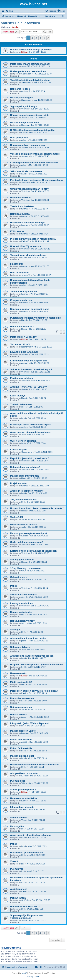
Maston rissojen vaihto (23, 731)
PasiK (24, 693)
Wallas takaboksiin (21, 198)
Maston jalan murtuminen (24, 476)
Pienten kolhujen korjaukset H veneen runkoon (36, 180)
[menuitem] (9, 11)
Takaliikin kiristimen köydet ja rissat (30, 80)
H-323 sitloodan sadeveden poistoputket (33, 130)
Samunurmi (26, 74)
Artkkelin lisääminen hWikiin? (27, 491)
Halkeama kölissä (20, 89)
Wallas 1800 (17, 517)
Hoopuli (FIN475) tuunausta (25, 246)
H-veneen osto (18, 673)
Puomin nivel (18, 781)
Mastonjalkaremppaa (22, 98)
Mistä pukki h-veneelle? (23, 337)
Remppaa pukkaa (20, 214)
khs (23, 864)
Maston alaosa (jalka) (22, 756)
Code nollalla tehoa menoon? (27, 542)
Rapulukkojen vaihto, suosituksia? (30, 458)
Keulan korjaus (19, 450)
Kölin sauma (17, 231)
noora (24, 751)
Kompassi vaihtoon (21, 300)
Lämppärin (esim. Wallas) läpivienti (30, 723)
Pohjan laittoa (18, 898)
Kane (24, 809)
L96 (23, 726)
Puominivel (16, 869)
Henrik (24, 684)
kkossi (24, 320)
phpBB (24, 973)
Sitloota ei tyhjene (20, 647)
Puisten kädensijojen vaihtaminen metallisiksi (36, 318)
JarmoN (25, 147)
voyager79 (26, 275)
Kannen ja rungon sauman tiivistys (30, 309)
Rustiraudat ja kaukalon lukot (27, 853)
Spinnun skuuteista (21, 707)
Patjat (13, 586)
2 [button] (32, 38)
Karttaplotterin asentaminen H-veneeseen (33, 551)
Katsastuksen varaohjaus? (25, 467)
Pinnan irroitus (18, 715)
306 (23, 434)
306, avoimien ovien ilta (23, 500)
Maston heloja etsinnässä (24, 123)
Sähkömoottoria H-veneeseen (27, 171)
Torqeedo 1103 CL (20, 344)
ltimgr (24, 478)
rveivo (24, 91)
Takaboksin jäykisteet (22, 206)
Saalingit (15, 630)
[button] (48, 38)
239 (23, 632)
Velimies (25, 109)
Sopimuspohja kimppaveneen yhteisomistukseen (27, 917)
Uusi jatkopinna (19, 138)
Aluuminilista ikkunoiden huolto (28, 638)
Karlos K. (25, 241)
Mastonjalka (17, 826)
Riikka (24, 511)
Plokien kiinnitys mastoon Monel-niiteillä (33, 239)
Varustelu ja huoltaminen (20, 23)
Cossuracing (27, 452)
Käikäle (24, 536)
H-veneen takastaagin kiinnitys (27, 223)
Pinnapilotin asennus (22, 698)
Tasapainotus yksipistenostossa (28, 255)
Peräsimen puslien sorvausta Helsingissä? (34, 691)
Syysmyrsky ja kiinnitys (23, 106)
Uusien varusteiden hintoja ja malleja (31, 50)
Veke (23, 519)
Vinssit (14, 861)
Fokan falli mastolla (21, 748)
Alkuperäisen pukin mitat (24, 773)
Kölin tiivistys (18, 396)
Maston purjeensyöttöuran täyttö (28, 533)
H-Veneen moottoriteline (24, 798)
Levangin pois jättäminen (24, 352)
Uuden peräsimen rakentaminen (28, 71)
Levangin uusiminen (22, 603)
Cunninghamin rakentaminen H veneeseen (34, 163)
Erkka (24, 52)
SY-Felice (25, 900)
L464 (23, 493)
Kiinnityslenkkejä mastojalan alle (29, 361)
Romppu (25, 125)
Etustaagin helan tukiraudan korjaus (30, 425)
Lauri (23, 257)
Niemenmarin (27, 347)
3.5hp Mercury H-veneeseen (26, 568)
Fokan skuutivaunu (21, 740)
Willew (24, 783)
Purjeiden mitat (19, 483)
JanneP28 (26, 66)
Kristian (15, 27)
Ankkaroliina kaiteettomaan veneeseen (32, 656)
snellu (24, 427)
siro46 (24, 389)
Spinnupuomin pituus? (23, 790)
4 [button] (40, 38)
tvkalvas (25, 209)
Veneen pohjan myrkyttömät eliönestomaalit (35, 154)
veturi (24, 571)
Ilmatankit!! (16, 264)
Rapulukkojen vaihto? (22, 621)
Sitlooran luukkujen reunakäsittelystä (31, 369)
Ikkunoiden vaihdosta (22, 807)
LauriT (24, 174)
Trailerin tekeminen (21, 404)
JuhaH (24, 117)
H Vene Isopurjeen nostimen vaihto (30, 115)
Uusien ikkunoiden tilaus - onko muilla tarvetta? (37, 508)
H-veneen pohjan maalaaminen (27, 145)
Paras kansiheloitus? (22, 327)
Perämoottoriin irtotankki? (25, 907)
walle (23, 527)
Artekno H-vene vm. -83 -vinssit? (28, 387)
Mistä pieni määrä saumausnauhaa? (30, 64)
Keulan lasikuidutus (21, 612)
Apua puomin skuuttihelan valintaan (30, 835)
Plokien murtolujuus (22, 378)
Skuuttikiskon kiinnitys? (24, 595)
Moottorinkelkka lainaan (24, 525)
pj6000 (24, 742)
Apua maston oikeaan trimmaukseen (31, 432)
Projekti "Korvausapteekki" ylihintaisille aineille (37, 665)
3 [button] (36, 38)
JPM (23, 579)
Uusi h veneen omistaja (23, 441)
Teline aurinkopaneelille (23, 292)
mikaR (24, 132)
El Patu (24, 776)
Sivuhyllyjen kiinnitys (22, 560)
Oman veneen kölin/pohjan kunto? (29, 189)
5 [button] (44, 38)
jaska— (25, 641)
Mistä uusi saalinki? (21, 682)
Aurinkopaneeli (19, 889)
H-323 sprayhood (20, 273)
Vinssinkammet (19, 818)
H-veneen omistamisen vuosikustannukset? (35, 765)
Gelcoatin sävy (18, 577)
